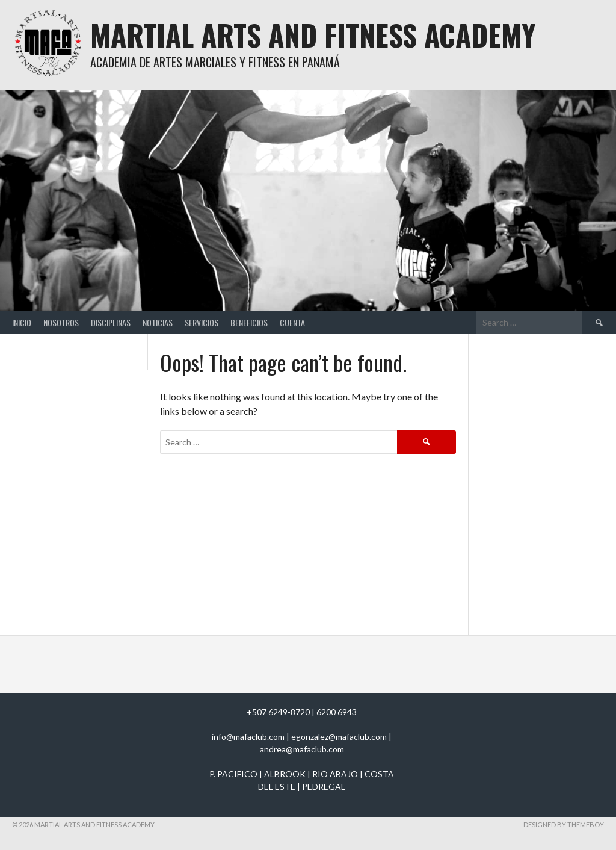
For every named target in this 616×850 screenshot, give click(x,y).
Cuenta (292, 322)
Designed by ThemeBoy (564, 824)
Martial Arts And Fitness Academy (313, 35)
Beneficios (249, 322)
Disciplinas (111, 322)
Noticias (158, 322)
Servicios (202, 322)
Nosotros (61, 322)
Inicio (22, 322)
